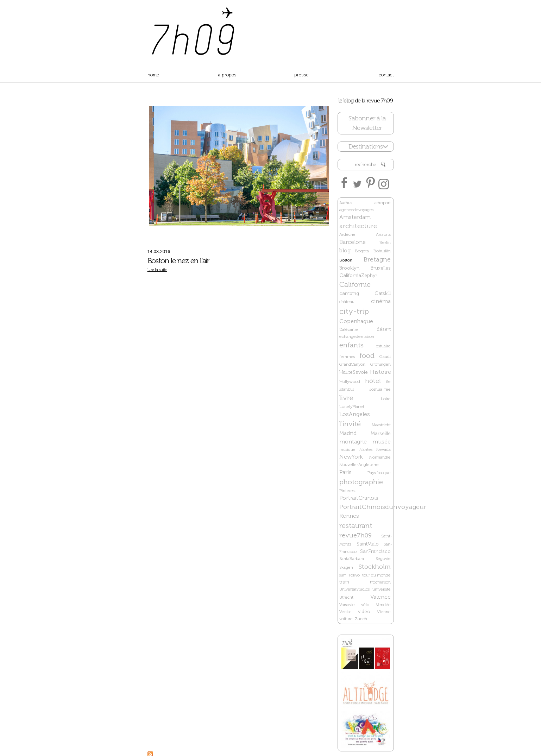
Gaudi (385, 357)
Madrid (348, 433)
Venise (345, 612)
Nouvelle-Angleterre (359, 465)
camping (349, 293)
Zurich (361, 619)
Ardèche (347, 234)
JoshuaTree (380, 389)
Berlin (385, 242)
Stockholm (375, 567)
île (388, 382)
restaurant (356, 525)
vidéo (364, 612)
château (347, 302)
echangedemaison (357, 336)
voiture (346, 619)
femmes (347, 357)
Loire (386, 399)
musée (382, 442)
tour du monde (376, 575)
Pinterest (348, 491)
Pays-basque (379, 473)
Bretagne (377, 259)
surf (343, 575)
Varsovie (347, 605)
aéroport (383, 203)
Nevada (383, 449)
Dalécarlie (349, 329)
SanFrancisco (375, 551)
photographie (361, 482)
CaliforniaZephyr (358, 275)
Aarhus (346, 203)
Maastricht (381, 425)
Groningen (380, 364)
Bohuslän (382, 251)
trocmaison (380, 582)
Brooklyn (349, 268)
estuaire (383, 346)
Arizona (383, 234)
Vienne (384, 612)
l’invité (350, 424)
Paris (345, 472)
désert (384, 329)
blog (345, 250)
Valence (380, 597)
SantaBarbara (352, 559)
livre (346, 398)
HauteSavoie (354, 372)
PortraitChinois (359, 498)
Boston (346, 260)
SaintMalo (368, 544)
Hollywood (350, 382)
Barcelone (353, 242)
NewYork (351, 457)
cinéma (381, 301)
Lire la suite (157, 270)
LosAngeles (355, 414)
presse (301, 75)
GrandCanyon (352, 364)
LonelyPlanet (352, 407)
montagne (353, 442)
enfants (351, 345)
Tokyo (354, 575)
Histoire (380, 372)
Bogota (362, 251)
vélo (365, 605)
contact (386, 75)
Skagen (346, 567)
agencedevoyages (356, 210)
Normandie (380, 457)
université (382, 589)
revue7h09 (356, 535)
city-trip (354, 311)
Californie (355, 284)
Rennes (349, 516)
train (344, 582)
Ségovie (383, 559)
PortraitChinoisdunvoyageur (383, 507)
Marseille (381, 433)
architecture (358, 226)
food (367, 355)
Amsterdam (355, 217)
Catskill (383, 293)
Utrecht (346, 597)
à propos (227, 75)
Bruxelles (381, 268)
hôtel (373, 381)
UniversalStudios (354, 589)
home (153, 75)
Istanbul (347, 389)
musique (347, 449)
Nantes (366, 449)
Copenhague (356, 321)
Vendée (383, 605)
